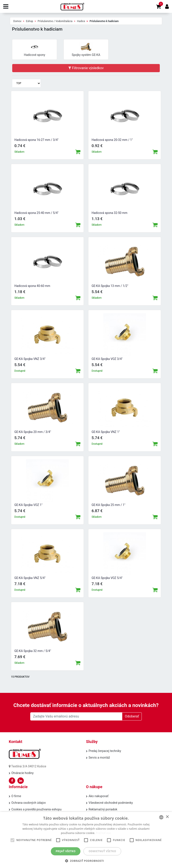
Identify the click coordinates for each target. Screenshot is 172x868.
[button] (86, 861)
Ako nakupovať (99, 796)
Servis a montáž (99, 758)
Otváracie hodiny (23, 773)
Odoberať (132, 716)
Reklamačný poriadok (103, 809)
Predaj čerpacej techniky (105, 751)
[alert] (86, 840)
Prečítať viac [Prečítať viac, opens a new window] (103, 833)
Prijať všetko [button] (66, 851)
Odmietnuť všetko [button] (102, 851)
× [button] (167, 817)
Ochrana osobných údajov (29, 803)
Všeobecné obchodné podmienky (111, 803)
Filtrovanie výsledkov (86, 68)
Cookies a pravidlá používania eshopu (36, 809)
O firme (16, 796)
